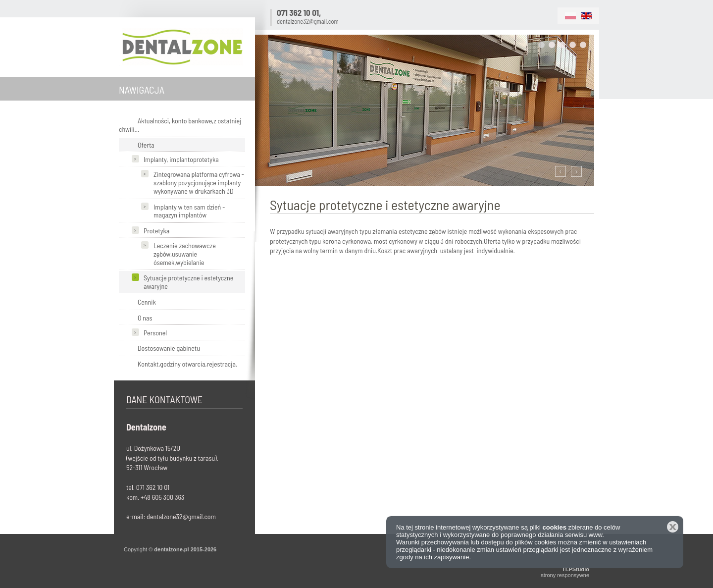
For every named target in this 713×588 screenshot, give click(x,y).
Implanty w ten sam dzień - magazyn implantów (189, 211)
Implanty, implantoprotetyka (181, 159)
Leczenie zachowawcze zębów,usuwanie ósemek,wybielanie (185, 254)
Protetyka (156, 231)
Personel (155, 333)
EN (586, 16)
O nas (145, 318)
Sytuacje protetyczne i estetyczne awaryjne (188, 282)
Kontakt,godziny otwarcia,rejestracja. (187, 364)
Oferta (146, 145)
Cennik (147, 302)
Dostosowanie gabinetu (169, 348)
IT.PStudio (576, 569)
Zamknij (673, 527)
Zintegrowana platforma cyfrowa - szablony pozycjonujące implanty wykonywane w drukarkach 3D (199, 183)
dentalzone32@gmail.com (308, 22)
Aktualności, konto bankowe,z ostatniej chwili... (180, 125)
